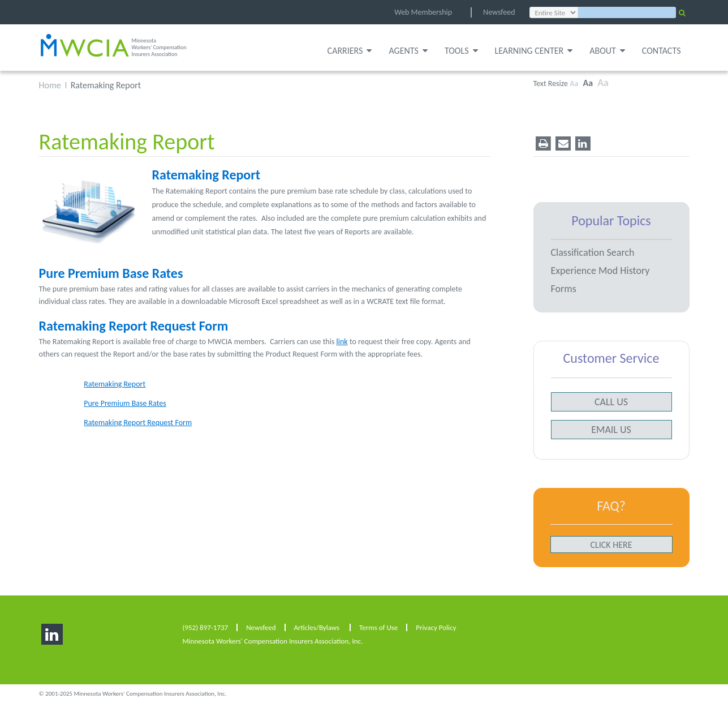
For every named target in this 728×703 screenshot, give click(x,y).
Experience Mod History (600, 271)
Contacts (662, 51)
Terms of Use (378, 627)
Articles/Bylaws (317, 627)
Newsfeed (499, 12)
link (342, 342)
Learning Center (534, 51)
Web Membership (423, 12)
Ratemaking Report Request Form (134, 326)
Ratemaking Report (206, 175)
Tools (461, 51)
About (607, 51)
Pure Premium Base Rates (111, 273)
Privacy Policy (436, 627)
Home (50, 85)
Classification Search (593, 252)
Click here (611, 545)
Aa (574, 83)
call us (611, 402)
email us (611, 430)
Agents (408, 51)
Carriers (350, 51)
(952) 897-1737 (206, 627)
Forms (564, 289)
